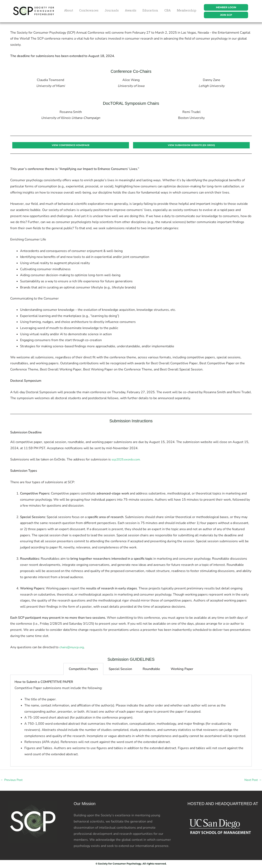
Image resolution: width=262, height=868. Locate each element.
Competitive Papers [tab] (83, 669)
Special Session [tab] (120, 669)
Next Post (252, 780)
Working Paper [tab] (182, 669)
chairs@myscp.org (73, 647)
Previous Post (13, 780)
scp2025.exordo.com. (128, 460)
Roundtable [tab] (151, 669)
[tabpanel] (131, 721)
